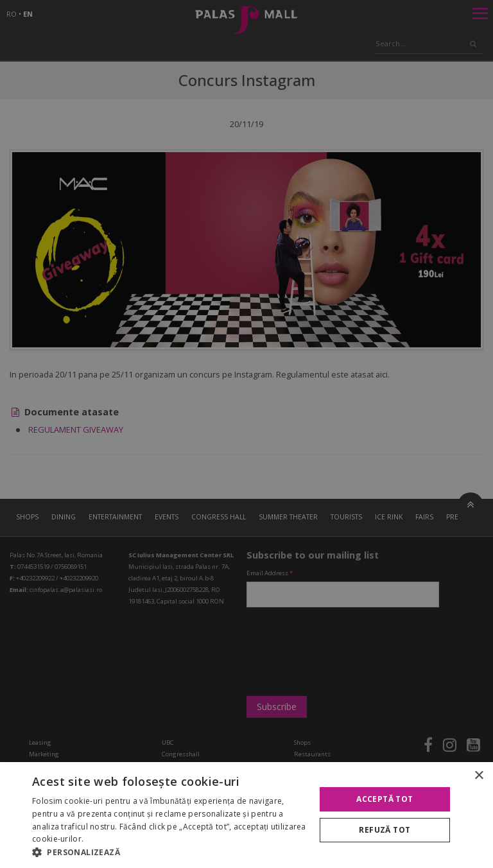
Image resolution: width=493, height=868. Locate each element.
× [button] (479, 776)
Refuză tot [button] (385, 830)
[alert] (246, 434)
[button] (169, 852)
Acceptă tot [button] (385, 799)
